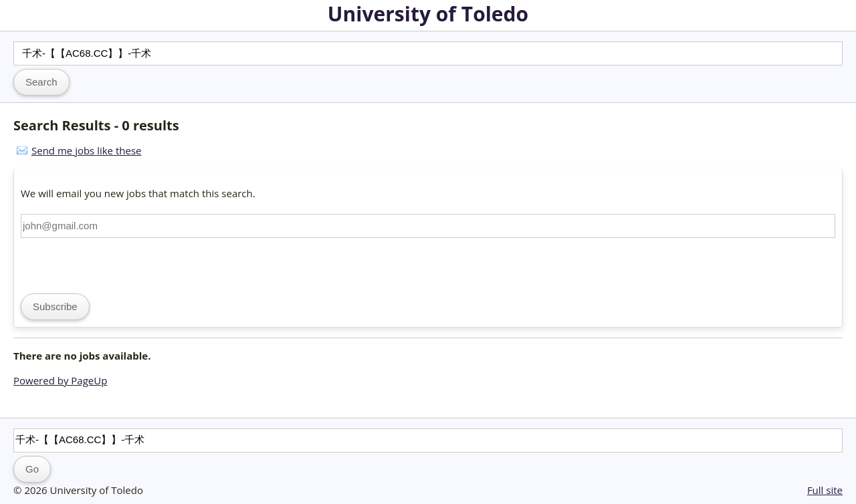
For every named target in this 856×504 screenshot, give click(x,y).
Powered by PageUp (60, 380)
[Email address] (428, 226)
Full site (825, 490)
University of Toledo (428, 14)
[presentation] (122, 264)
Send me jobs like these (86, 150)
